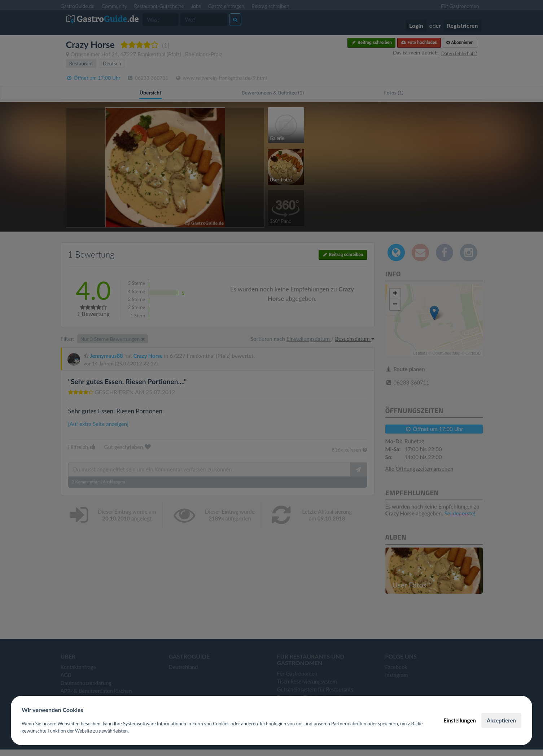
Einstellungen (460, 720)
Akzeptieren (501, 720)
